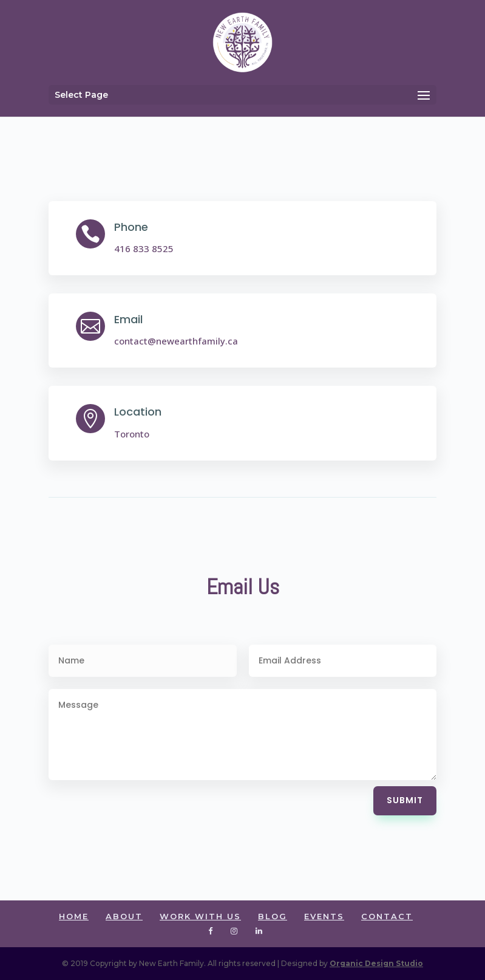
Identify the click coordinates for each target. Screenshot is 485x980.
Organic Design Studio (376, 963)
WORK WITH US (200, 916)
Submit (405, 800)
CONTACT (387, 916)
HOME (74, 916)
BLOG (273, 916)
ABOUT (124, 916)
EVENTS (324, 916)
